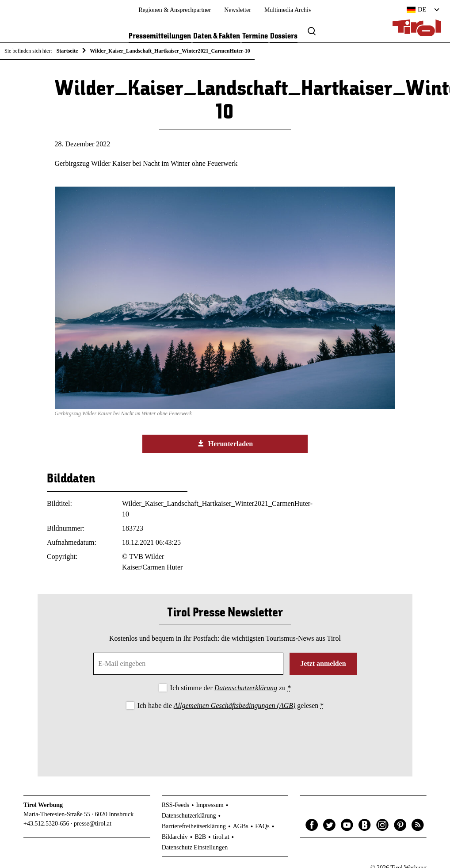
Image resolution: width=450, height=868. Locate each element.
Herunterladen (225, 444)
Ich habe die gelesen (231, 705)
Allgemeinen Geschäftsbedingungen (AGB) (235, 705)
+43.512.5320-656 (46, 824)
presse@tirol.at (93, 824)
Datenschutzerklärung (246, 688)
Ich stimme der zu (231, 688)
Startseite (67, 51)
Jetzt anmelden (323, 663)
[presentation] (225, 736)
